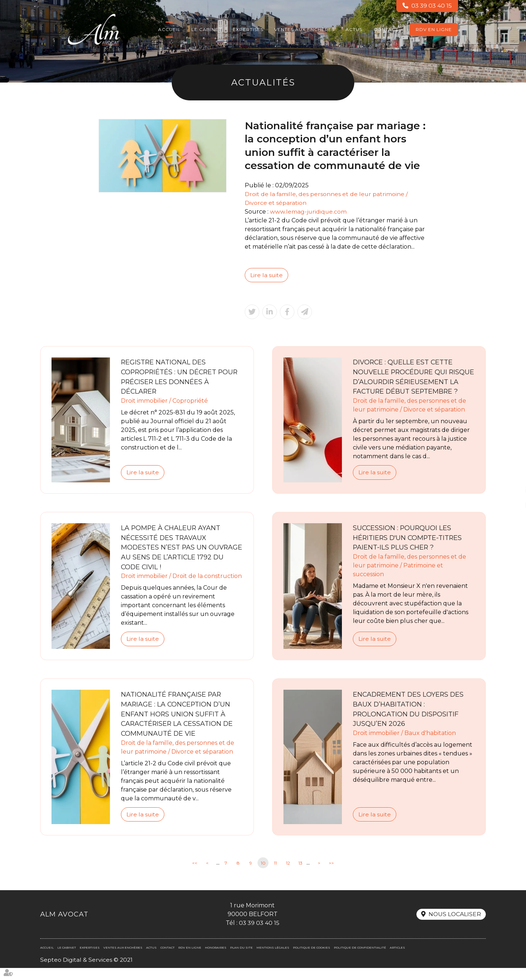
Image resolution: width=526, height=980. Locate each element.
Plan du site (241, 960)
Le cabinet (206, 29)
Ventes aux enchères (304, 29)
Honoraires (216, 960)
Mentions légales (273, 960)
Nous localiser (454, 926)
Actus (354, 29)
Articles (397, 960)
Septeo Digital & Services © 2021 (87, 972)
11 (275, 875)
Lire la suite (267, 275)
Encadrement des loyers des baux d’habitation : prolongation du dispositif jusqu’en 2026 (409, 721)
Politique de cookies (312, 960)
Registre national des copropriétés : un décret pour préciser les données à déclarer (181, 377)
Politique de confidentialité (360, 960)
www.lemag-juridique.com (309, 212)
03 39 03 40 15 (431, 6)
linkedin (511, 490)
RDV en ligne (434, 29)
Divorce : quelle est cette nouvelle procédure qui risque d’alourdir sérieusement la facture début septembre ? (404, 382)
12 (288, 875)
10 (263, 875)
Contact (386, 29)
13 (300, 875)
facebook (511, 475)
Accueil (169, 29)
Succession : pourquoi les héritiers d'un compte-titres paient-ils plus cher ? (409, 548)
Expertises (248, 29)
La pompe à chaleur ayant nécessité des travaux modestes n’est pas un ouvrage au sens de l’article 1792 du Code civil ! (177, 558)
